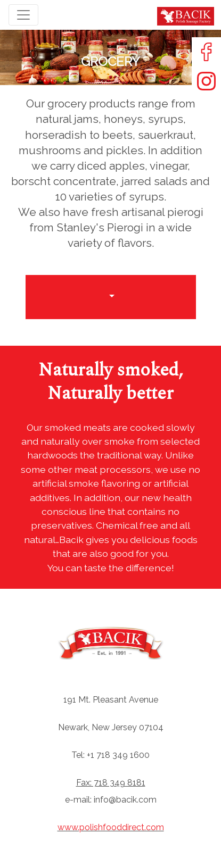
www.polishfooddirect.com (111, 827)
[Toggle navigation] (23, 15)
